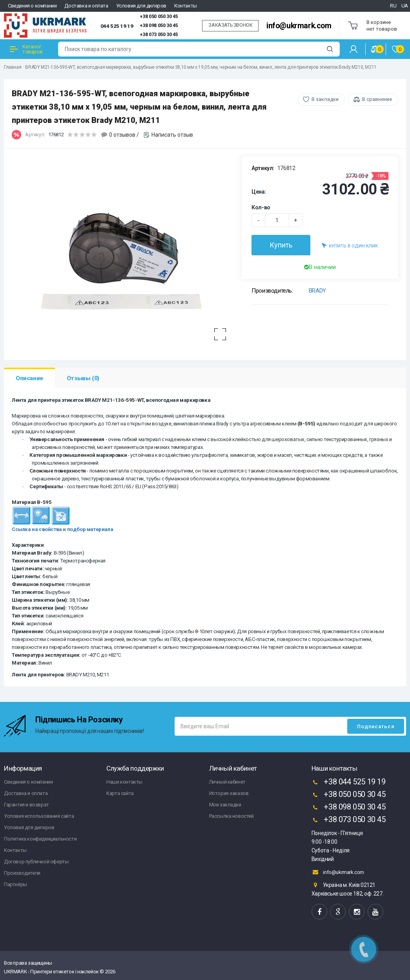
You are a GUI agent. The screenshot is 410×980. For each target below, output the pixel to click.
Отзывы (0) (83, 378)
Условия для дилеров (141, 6)
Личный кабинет (227, 782)
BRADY (317, 291)
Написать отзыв (172, 135)
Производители (22, 873)
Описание (29, 378)
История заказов (229, 793)
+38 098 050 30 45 (159, 26)
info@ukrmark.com (299, 26)
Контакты (186, 6)
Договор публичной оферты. (37, 862)
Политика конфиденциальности (40, 839)
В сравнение (377, 99)
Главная (13, 67)
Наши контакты (124, 782)
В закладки (325, 99)
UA (405, 6)
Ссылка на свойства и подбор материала (62, 529)
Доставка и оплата (86, 6)
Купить (281, 245)
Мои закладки (225, 805)
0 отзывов (122, 135)
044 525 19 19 (117, 26)
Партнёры (15, 884)
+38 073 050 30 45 (159, 35)
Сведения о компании (32, 6)
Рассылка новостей (231, 816)
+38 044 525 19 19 (349, 782)
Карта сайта (120, 793)
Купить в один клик (350, 245)
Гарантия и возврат (26, 805)
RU (393, 6)
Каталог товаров (26, 49)
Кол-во (261, 207)
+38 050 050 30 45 (159, 16)
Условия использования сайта (39, 816)
